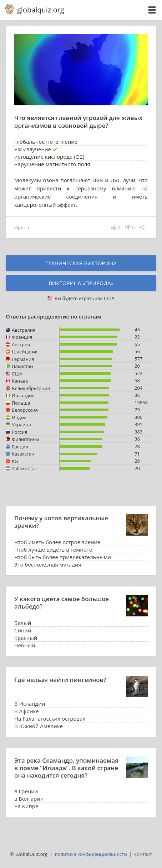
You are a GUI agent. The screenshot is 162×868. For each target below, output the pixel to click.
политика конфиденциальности (91, 854)
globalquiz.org (41, 10)
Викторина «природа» (81, 283)
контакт (143, 854)
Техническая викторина (81, 263)
